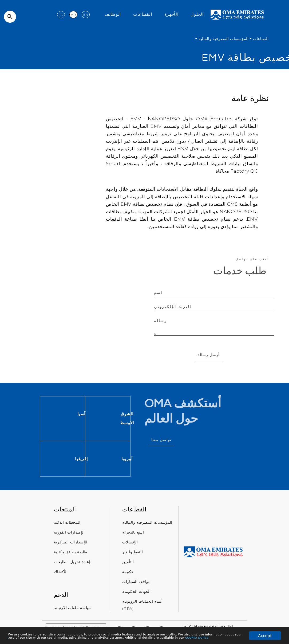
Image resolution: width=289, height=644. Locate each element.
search (10, 17)
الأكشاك (61, 573)
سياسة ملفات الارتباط (73, 609)
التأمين (128, 563)
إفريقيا (107, 460)
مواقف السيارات (136, 583)
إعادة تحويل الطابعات (72, 563)
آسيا (107, 414)
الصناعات (260, 39)
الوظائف (113, 15)
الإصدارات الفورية (69, 534)
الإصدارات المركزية (71, 543)
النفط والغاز (132, 553)
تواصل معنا (161, 440)
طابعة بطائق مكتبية (71, 553)
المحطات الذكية (67, 524)
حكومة (128, 573)
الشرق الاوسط (152, 419)
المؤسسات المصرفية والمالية (223, 39)
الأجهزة (171, 15)
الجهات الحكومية (136, 593)
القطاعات (143, 15)
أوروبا (152, 460)
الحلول (197, 15)
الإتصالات (130, 543)
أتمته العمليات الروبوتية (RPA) (142, 606)
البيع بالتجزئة (133, 534)
